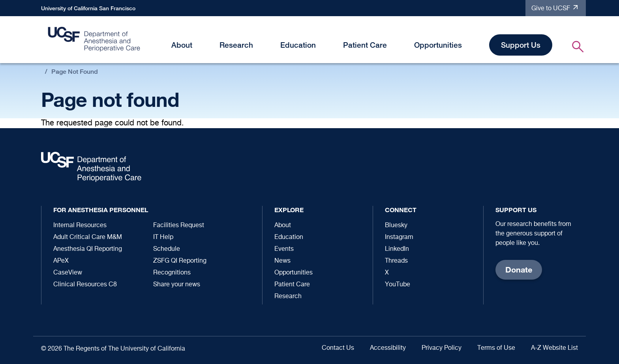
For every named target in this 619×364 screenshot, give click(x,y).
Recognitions (172, 273)
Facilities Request (179, 226)
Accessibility (388, 348)
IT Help (163, 237)
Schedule (167, 249)
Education (298, 45)
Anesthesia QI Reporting (88, 249)
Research (236, 45)
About (182, 45)
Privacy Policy (442, 348)
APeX (61, 261)
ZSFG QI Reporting (180, 261)
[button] (197, 46)
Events (284, 249)
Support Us (521, 45)
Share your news (177, 285)
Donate (519, 270)
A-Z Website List (554, 348)
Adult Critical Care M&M (88, 237)
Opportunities (438, 45)
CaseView (68, 273)
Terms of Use (496, 348)
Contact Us (338, 348)
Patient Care (365, 45)
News (282, 261)
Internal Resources (80, 226)
